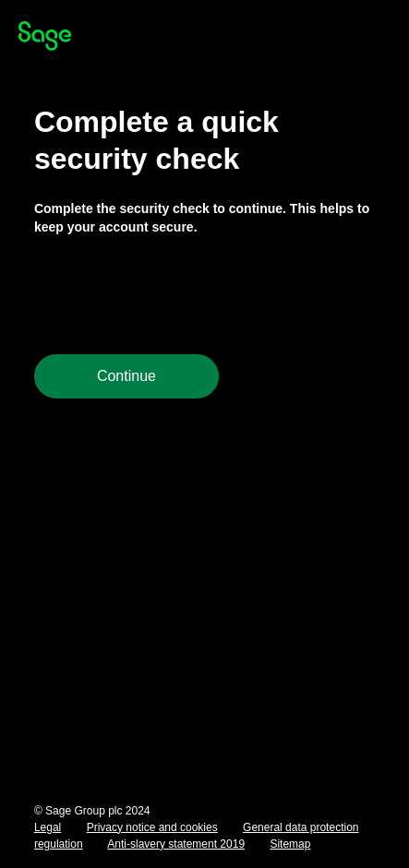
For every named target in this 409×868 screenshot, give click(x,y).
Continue (126, 376)
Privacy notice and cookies (152, 827)
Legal (48, 827)
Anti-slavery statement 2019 (176, 844)
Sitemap (290, 844)
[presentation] (174, 295)
